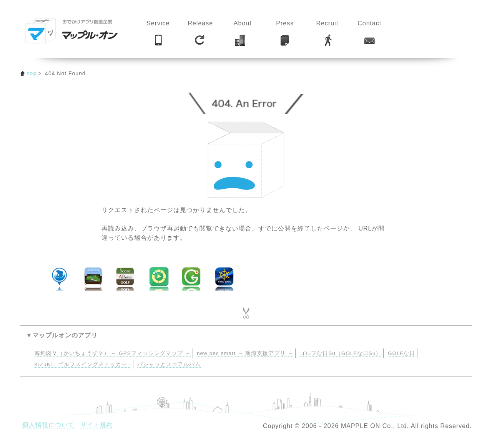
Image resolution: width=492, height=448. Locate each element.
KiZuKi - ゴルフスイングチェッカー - (83, 364)
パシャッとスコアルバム (169, 364)
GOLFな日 (401, 353)
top (32, 73)
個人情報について (48, 425)
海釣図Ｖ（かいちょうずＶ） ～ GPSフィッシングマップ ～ (113, 353)
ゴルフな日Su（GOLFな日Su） (340, 353)
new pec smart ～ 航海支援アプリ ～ (245, 353)
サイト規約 (97, 425)
